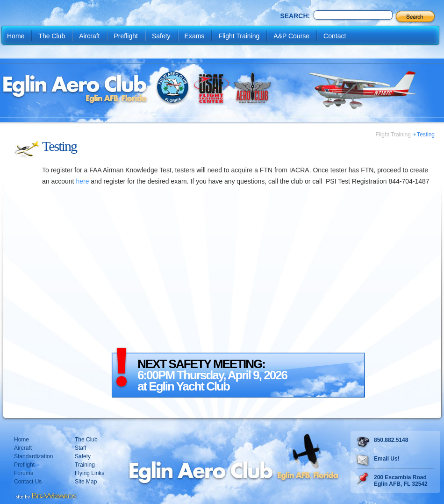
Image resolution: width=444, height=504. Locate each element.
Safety (161, 36)
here (82, 181)
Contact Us (28, 482)
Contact (335, 36)
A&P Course (291, 36)
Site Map (86, 482)
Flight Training (239, 36)
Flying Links (90, 473)
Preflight (126, 36)
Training (85, 465)
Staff (80, 448)
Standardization (33, 456)
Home (16, 36)
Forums (24, 473)
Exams (195, 36)
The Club (52, 36)
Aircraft (89, 36)
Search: (295, 16)
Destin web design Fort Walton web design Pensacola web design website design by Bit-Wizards (46, 495)
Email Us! (387, 459)
